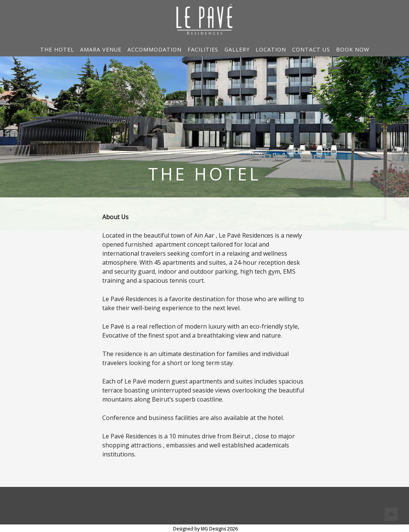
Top (391, 514)
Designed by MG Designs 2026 (205, 529)
